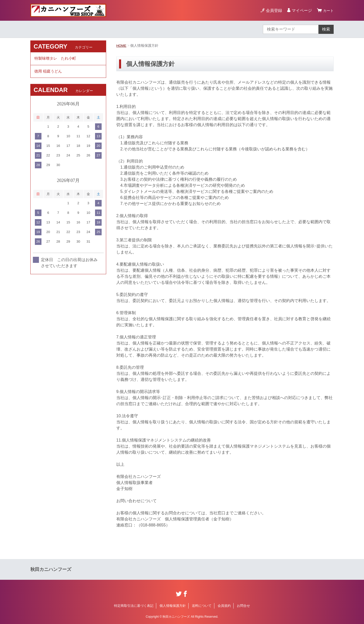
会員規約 (224, 606)
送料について (202, 606)
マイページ (300, 10)
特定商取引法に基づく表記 (134, 606)
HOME (122, 45)
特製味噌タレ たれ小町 (57, 59)
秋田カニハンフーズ (51, 569)
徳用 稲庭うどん (49, 73)
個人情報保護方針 (173, 606)
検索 (326, 29)
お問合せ (243, 606)
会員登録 (272, 10)
